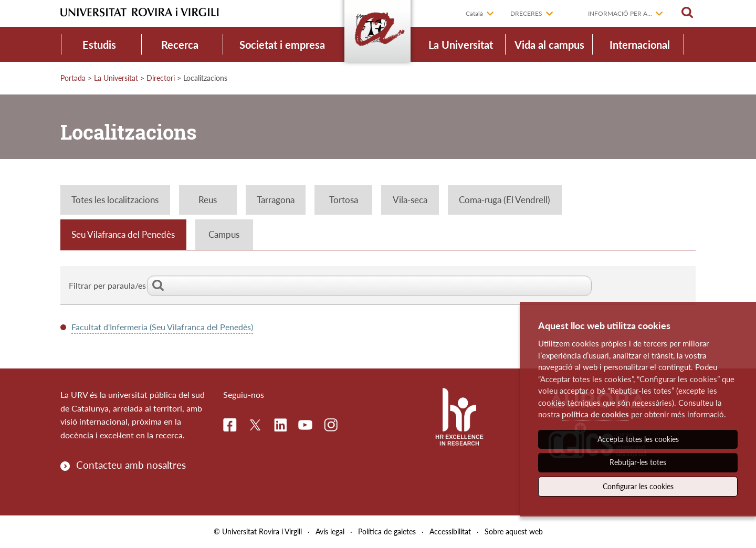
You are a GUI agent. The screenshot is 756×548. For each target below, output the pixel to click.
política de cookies (595, 414)
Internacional (640, 45)
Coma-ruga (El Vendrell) (505, 200)
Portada (73, 78)
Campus (224, 234)
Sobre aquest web (514, 531)
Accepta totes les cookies (638, 439)
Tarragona (276, 200)
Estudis (99, 45)
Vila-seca (410, 200)
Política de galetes (387, 531)
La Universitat (461, 45)
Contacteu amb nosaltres (131, 465)
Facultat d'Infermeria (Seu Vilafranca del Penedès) (162, 327)
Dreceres (526, 13)
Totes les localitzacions (115, 200)
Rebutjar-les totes (638, 462)
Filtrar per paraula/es (330, 286)
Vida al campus (549, 45)
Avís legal (330, 531)
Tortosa (344, 200)
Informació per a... (620, 13)
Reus (208, 200)
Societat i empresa (282, 45)
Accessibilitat (450, 531)
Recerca (180, 45)
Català (474, 13)
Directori (161, 78)
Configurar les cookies (638, 486)
